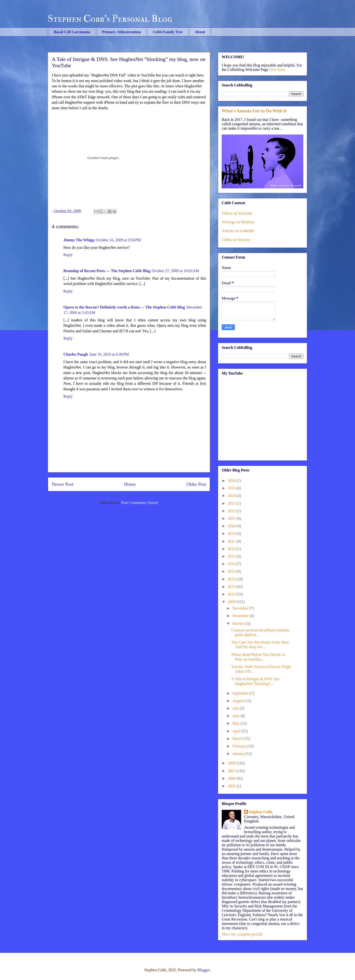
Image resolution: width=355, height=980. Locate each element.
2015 (232, 556)
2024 (232, 496)
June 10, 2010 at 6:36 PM (109, 354)
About (200, 32)
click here (277, 70)
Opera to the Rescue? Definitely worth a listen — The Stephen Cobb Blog (124, 307)
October (239, 624)
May (236, 723)
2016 (232, 549)
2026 (232, 481)
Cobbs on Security (236, 240)
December (241, 608)
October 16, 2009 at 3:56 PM (118, 240)
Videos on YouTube (237, 213)
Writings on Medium (238, 222)
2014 (232, 564)
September (241, 693)
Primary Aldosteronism (121, 32)
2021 (232, 518)
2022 (232, 511)
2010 (232, 594)
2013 (232, 571)
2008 (232, 763)
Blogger (204, 970)
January (239, 754)
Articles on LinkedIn (238, 231)
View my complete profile (242, 934)
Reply (68, 255)
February (240, 746)
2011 (232, 587)
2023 (232, 503)
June (236, 716)
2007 (232, 771)
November (241, 616)
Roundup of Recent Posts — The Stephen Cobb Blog (107, 271)
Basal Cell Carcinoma (72, 32)
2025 (232, 488)
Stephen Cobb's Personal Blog (110, 19)
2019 (232, 533)
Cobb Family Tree (168, 32)
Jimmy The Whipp (79, 240)
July (236, 708)
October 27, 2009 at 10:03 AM (175, 271)
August (238, 701)
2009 (232, 602)
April (237, 731)
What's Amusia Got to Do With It (254, 111)
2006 (232, 778)
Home (130, 484)
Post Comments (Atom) (140, 503)
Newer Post (63, 484)
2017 (232, 541)
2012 (232, 579)
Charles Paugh (76, 354)
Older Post (196, 484)
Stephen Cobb (261, 812)
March (238, 739)
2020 (232, 526)
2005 (232, 786)
